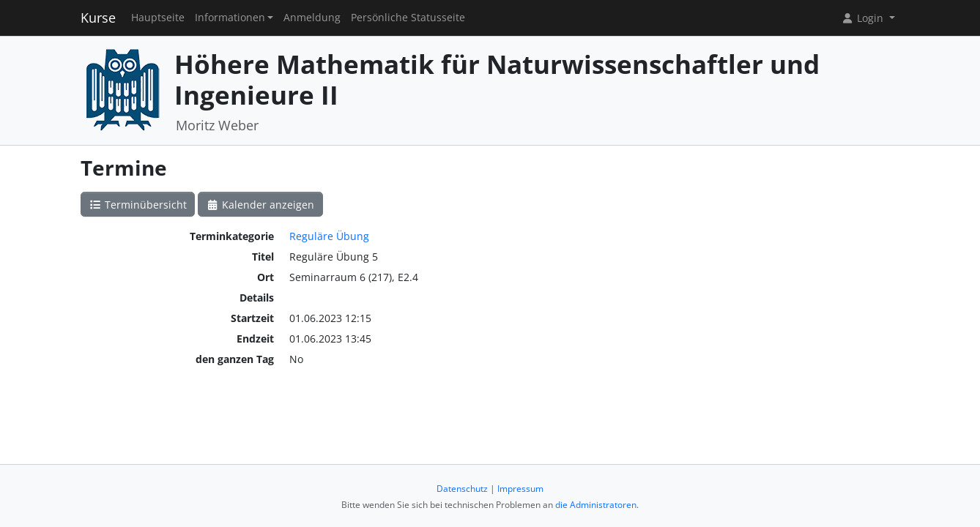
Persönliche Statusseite (408, 18)
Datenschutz (462, 489)
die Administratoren (596, 505)
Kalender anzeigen (261, 205)
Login (864, 18)
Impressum (520, 489)
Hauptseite (158, 18)
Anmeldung (312, 18)
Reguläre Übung (329, 236)
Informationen (230, 18)
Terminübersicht (138, 205)
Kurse (98, 18)
